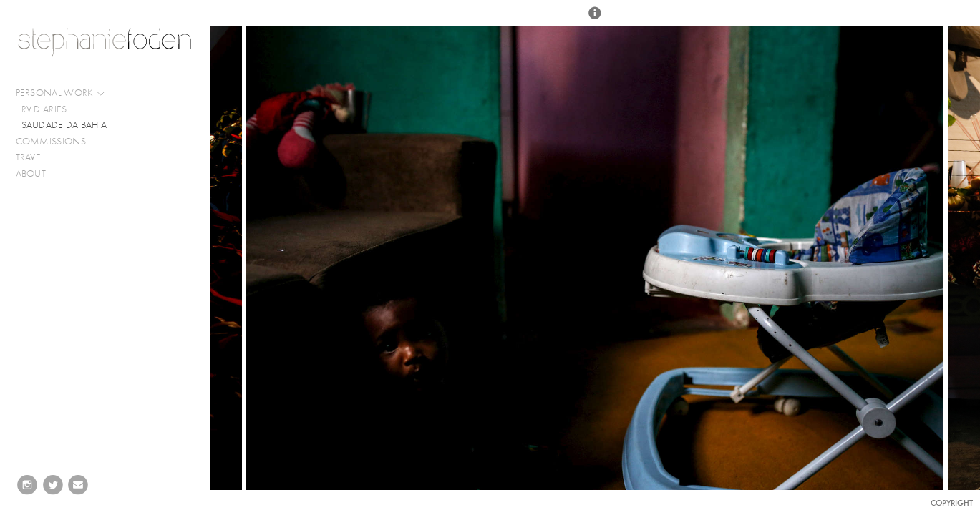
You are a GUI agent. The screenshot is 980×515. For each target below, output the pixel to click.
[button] (595, 19)
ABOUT (31, 173)
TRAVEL (30, 157)
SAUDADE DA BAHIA (64, 125)
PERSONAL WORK (61, 93)
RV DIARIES (44, 109)
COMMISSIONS (57, 142)
